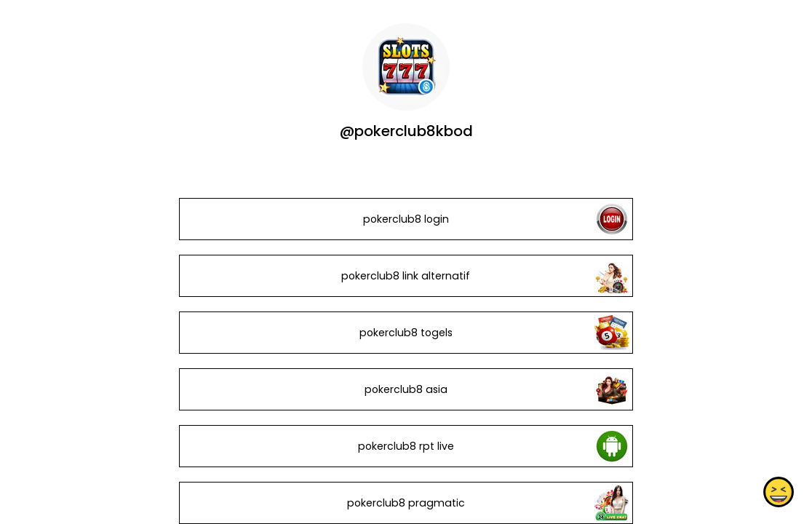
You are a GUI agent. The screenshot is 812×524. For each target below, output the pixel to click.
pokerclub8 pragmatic (406, 503)
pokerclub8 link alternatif (406, 276)
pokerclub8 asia (406, 389)
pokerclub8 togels (406, 333)
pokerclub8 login (406, 219)
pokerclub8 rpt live (406, 446)
